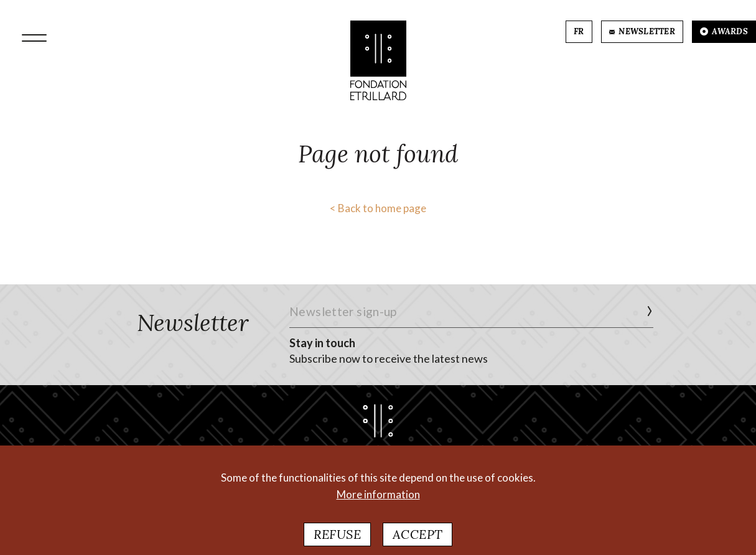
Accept (418, 541)
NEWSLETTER (642, 31)
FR (579, 31)
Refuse (337, 541)
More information (378, 501)
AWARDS (724, 31)
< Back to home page (378, 208)
